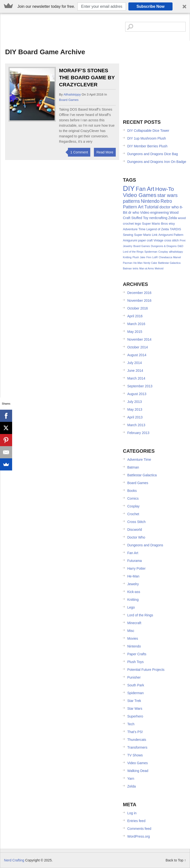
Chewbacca (165, 257)
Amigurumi (130, 240)
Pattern (130, 207)
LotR (155, 257)
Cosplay (163, 252)
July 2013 (134, 402)
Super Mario (142, 235)
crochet (128, 224)
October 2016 (137, 308)
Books (132, 491)
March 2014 (136, 378)
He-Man (138, 263)
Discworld (135, 530)
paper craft (145, 240)
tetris (136, 268)
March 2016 (136, 324)
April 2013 (135, 417)
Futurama (134, 561)
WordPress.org (138, 836)
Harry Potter (136, 568)
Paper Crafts (137, 654)
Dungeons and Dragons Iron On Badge (157, 162)
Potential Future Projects (146, 670)
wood (182, 218)
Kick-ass (134, 592)
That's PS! (135, 732)
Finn (149, 257)
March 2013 (136, 425)
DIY (129, 188)
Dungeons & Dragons (164, 246)
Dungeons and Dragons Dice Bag (153, 154)
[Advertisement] (156, 77)
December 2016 (139, 293)
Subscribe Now (150, 6)
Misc (131, 631)
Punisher (134, 677)
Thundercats (137, 740)
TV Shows (135, 755)
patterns (131, 201)
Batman (127, 268)
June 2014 (135, 371)
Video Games (140, 195)
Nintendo (150, 201)
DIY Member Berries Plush (147, 146)
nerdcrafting (158, 218)
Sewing (128, 235)
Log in (132, 813)
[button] (95, 6)
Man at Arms (147, 268)
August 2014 (137, 355)
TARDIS (175, 229)
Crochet (133, 514)
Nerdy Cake (150, 263)
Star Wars (135, 709)
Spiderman (151, 252)
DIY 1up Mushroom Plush (146, 138)
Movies (132, 638)
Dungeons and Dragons (145, 545)
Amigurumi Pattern (171, 235)
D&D (180, 246)
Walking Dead (138, 771)
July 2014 (134, 363)
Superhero (135, 716)
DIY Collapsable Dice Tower (148, 131)
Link (155, 235)
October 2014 (137, 347)
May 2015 (135, 332)
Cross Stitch (136, 522)
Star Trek (134, 701)
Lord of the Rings (133, 252)
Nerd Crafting (39, 29)
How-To (164, 189)
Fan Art (145, 189)
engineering (159, 213)
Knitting (127, 257)
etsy (172, 224)
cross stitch (172, 240)
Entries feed (136, 821)
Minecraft (134, 623)
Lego (131, 607)
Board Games (69, 100)
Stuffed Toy (140, 218)
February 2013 (138, 433)
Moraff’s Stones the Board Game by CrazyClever (87, 77)
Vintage (158, 240)
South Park (136, 685)
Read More (105, 152)
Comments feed (139, 829)
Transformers (137, 747)
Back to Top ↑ (176, 860)
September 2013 (140, 386)
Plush (136, 257)
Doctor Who (136, 537)
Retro (166, 201)
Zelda (173, 218)
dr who (134, 212)
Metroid (159, 268)
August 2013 (137, 394)
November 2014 (139, 339)
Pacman (128, 263)
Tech (131, 724)
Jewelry (128, 246)
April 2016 (135, 316)
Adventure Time (134, 229)
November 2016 (139, 301)
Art (141, 207)
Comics (133, 498)
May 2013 (135, 409)
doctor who (169, 207)
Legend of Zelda (158, 229)
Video (145, 212)
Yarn (131, 779)
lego (138, 224)
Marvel (177, 257)
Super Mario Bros (155, 224)
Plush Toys (135, 662)
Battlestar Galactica (169, 263)
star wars (167, 195)
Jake (143, 257)
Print (183, 240)
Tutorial (151, 207)
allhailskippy (72, 94)
